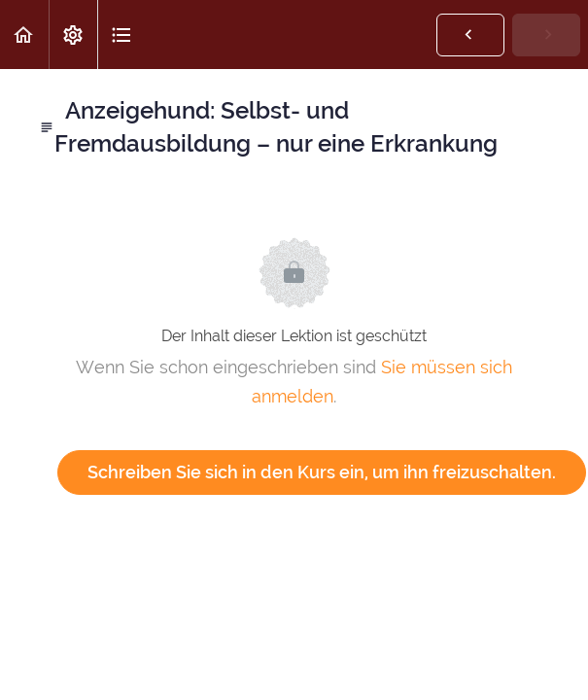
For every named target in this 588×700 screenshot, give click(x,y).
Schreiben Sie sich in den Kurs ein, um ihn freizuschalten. (322, 472)
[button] (24, 35)
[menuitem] (73, 35)
